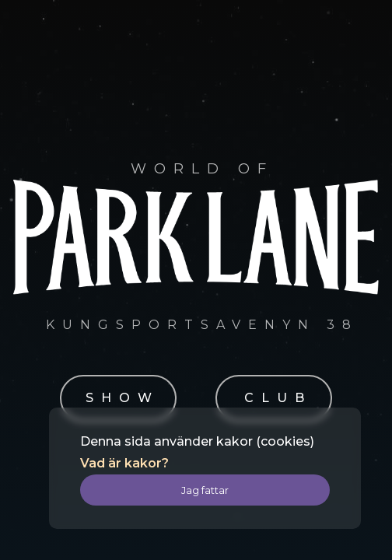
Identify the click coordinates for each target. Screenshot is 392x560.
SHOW (122, 398)
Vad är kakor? (124, 463)
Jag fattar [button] (205, 490)
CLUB (278, 398)
